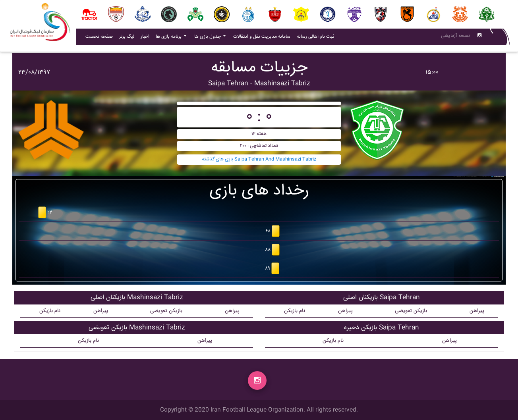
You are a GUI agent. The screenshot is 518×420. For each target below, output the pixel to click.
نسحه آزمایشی (455, 38)
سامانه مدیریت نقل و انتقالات (263, 38)
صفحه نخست (99, 38)
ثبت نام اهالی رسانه (317, 38)
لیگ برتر (127, 38)
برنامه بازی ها (169, 38)
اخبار (147, 38)
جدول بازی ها (208, 38)
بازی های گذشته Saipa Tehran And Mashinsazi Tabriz (259, 159)
